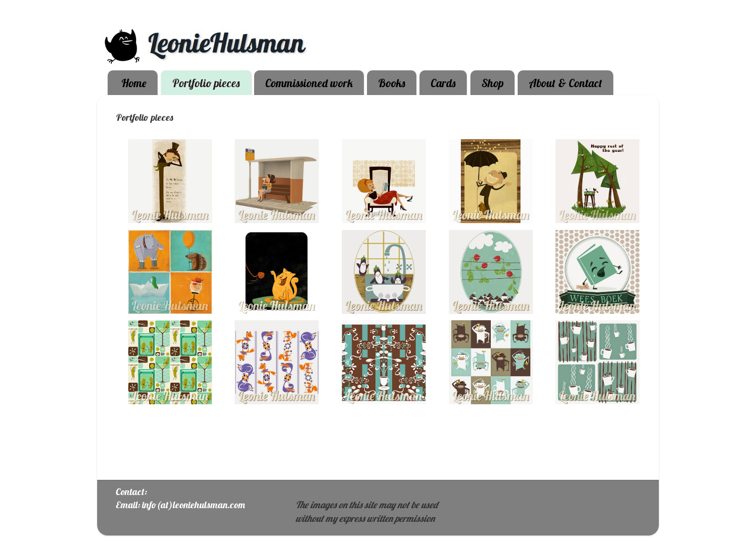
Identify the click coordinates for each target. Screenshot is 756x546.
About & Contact (565, 83)
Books (392, 83)
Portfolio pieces (206, 83)
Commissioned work (309, 83)
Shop (492, 83)
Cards (443, 83)
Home (134, 83)
